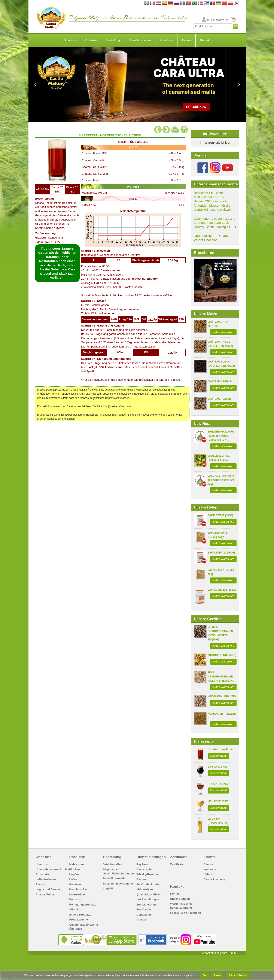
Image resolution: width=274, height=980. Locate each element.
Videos (208, 874)
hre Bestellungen (148, 899)
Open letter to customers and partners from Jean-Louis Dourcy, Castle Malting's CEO (215, 223)
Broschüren (44, 874)
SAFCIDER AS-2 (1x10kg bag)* (217, 535)
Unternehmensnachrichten (53, 869)
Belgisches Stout (217, 767)
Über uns (70, 40)
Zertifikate (166, 40)
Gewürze (75, 884)
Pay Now (142, 864)
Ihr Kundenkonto (217, 20)
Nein (217, 975)
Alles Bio (75, 909)
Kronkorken (77, 894)
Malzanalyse (145, 889)
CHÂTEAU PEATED (219, 399)
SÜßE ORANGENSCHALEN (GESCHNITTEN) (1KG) (221, 677)
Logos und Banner (48, 889)
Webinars (210, 869)
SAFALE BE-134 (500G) (222, 590)
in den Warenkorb (223, 332)
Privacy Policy (45, 894)
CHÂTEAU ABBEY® (219, 382)
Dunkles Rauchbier (219, 784)
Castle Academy (214, 879)
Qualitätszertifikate (149, 894)
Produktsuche (79, 920)
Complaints (144, 915)
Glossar (142, 920)
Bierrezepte (144, 869)
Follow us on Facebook (186, 913)
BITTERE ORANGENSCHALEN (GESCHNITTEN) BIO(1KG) (220, 633)
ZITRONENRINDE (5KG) (222, 655)
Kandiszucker (78, 889)
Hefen (73, 879)
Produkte (91, 40)
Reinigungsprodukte (83, 905)
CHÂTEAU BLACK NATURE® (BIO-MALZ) (221, 364)
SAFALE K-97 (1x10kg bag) (221, 572)
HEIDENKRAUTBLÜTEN (222, 697)
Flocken (75, 869)
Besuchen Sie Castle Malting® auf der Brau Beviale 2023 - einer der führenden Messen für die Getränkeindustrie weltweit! (213, 201)
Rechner (142, 879)
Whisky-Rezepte (147, 874)
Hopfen (74, 874)
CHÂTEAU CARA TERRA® (218, 324)
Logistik (108, 888)
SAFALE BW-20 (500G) (221, 553)
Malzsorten (77, 864)
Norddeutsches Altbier (220, 749)
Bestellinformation (115, 878)
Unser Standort (180, 899)
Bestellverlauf (218, 756)
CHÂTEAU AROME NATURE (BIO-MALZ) (220, 344)
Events (187, 40)
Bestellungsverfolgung (118, 884)
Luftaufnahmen (46, 879)
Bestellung (113, 40)
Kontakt (205, 40)
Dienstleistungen (140, 40)
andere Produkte (80, 915)
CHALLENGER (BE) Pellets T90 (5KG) (219, 458)
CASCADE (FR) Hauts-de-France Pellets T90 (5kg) (221, 480)
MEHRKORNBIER (218, 801)
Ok (204, 975)
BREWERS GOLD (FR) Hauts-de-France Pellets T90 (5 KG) (221, 436)
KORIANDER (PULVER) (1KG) (222, 716)
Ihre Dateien (144, 909)
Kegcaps (75, 899)
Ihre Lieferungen (147, 905)
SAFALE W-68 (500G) (220, 515)
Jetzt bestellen (113, 864)
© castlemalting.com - (219, 953)
